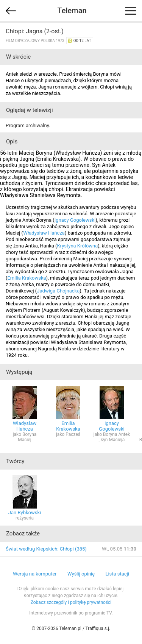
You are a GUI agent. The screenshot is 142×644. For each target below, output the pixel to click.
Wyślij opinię (81, 574)
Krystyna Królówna (77, 246)
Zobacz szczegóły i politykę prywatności (71, 602)
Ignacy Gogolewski (75, 220)
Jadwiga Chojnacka (58, 291)
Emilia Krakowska (27, 278)
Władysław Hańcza (44, 233)
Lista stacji (117, 574)
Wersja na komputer (35, 574)
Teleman (72, 11)
